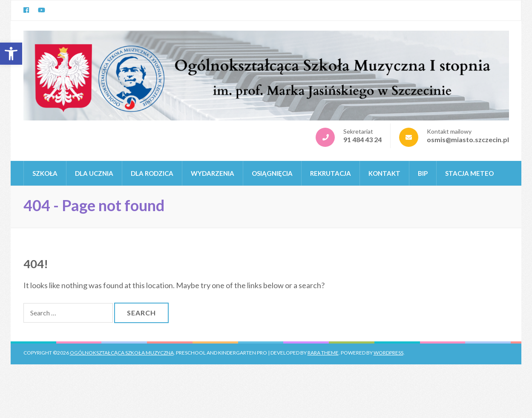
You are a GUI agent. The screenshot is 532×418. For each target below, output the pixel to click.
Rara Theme (323, 353)
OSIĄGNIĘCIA (272, 173)
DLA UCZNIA (94, 173)
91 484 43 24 (362, 139)
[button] (11, 54)
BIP (423, 173)
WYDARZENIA (213, 173)
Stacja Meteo (469, 173)
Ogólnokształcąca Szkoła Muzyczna (122, 353)
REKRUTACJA (331, 173)
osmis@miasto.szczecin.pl (468, 139)
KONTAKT (384, 173)
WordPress (388, 353)
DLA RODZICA (152, 173)
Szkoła (45, 173)
